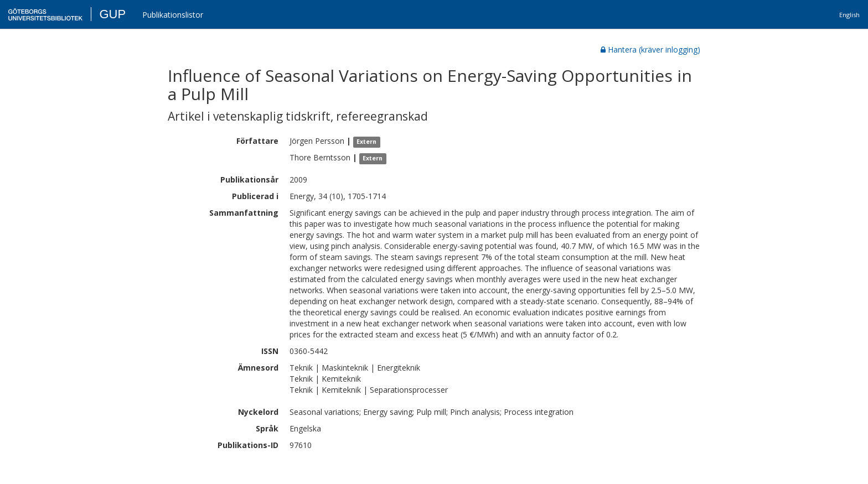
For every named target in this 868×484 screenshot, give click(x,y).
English (849, 15)
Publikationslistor (173, 15)
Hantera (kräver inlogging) (650, 50)
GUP (112, 14)
